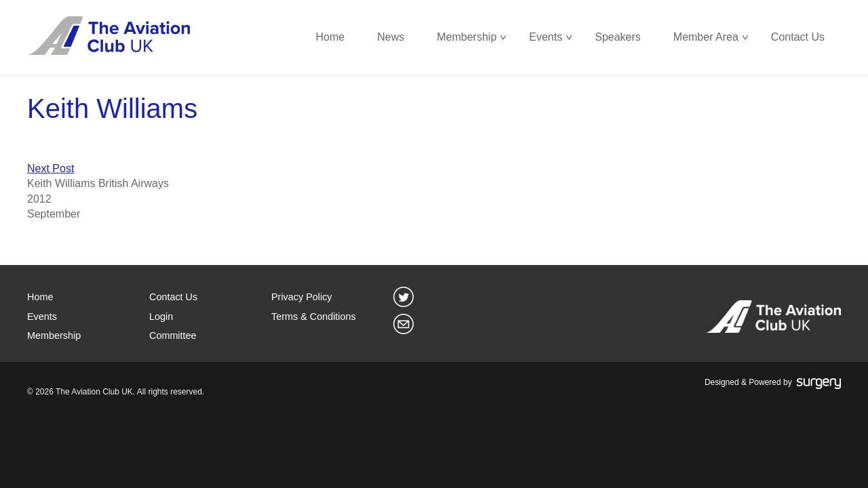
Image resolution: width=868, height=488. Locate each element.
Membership (467, 37)
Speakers (618, 37)
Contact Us (798, 37)
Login (161, 317)
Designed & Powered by (773, 383)
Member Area (706, 37)
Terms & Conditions (314, 317)
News (391, 37)
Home (331, 37)
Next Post (51, 168)
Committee (173, 335)
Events (546, 37)
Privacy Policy (302, 297)
